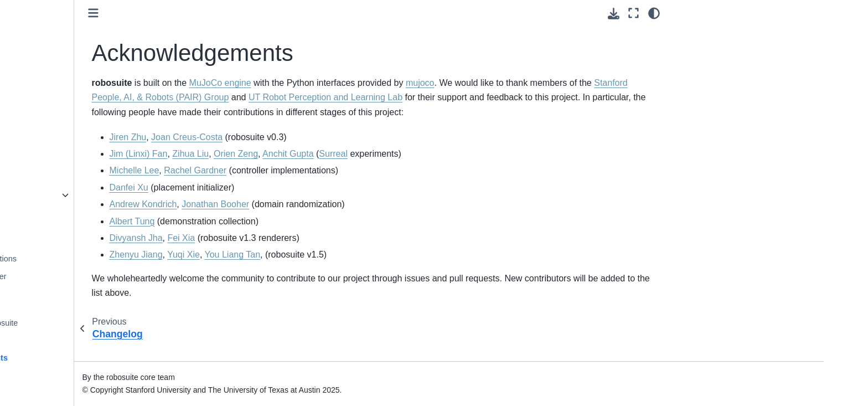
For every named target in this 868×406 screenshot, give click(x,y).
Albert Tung (259, 236)
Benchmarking (84, 241)
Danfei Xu (255, 202)
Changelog (78, 340)
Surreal (459, 168)
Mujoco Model (84, 79)
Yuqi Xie (310, 269)
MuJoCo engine (347, 83)
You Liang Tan (359, 269)
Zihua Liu (317, 168)
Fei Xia (308, 252)
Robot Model (81, 96)
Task (67, 149)
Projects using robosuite (101, 323)
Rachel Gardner (321, 185)
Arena (69, 131)
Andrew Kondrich (270, 219)
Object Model (82, 114)
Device (71, 14)
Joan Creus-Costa (313, 151)
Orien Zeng (362, 168)
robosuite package (91, 195)
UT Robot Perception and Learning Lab (552, 97)
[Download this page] (614, 14)
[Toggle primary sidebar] (219, 13)
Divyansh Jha (262, 252)
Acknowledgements (96, 358)
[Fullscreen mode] (634, 13)
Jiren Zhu (254, 151)
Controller (76, 32)
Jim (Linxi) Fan (265, 168)
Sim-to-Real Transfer (95, 276)
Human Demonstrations (100, 259)
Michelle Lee (261, 185)
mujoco (546, 83)
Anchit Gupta (414, 168)
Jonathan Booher (342, 219)
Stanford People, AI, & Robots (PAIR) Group (368, 97)
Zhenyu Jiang (262, 269)
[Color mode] (654, 13)
